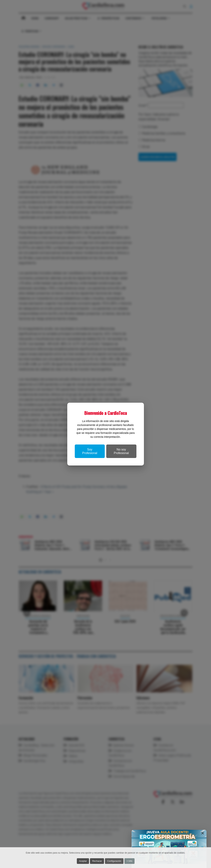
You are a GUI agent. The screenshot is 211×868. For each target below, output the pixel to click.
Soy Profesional (90, 451)
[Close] (203, 833)
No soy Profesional (121, 451)
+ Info (132, 861)
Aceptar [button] (81, 861)
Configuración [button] (116, 861)
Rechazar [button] (97, 861)
